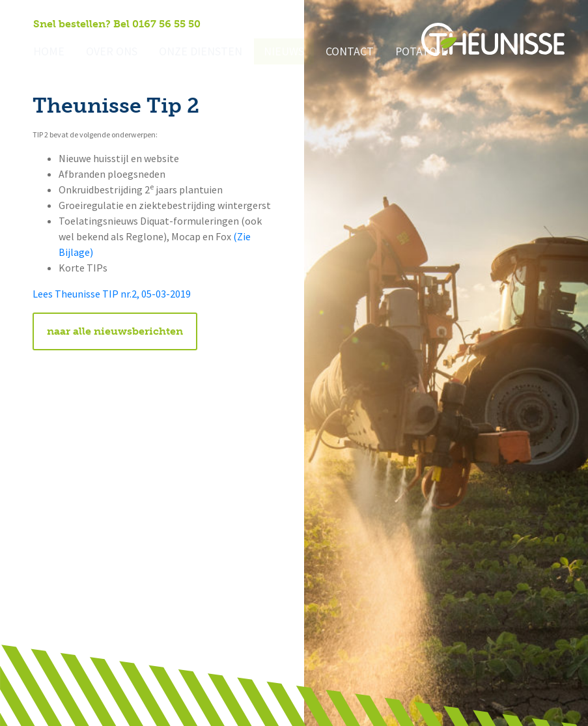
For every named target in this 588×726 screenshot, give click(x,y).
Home (47, 52)
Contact (328, 52)
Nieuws (266, 52)
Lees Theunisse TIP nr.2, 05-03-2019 (112, 294)
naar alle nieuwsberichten (115, 331)
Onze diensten (188, 52)
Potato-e (395, 52)
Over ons (106, 52)
